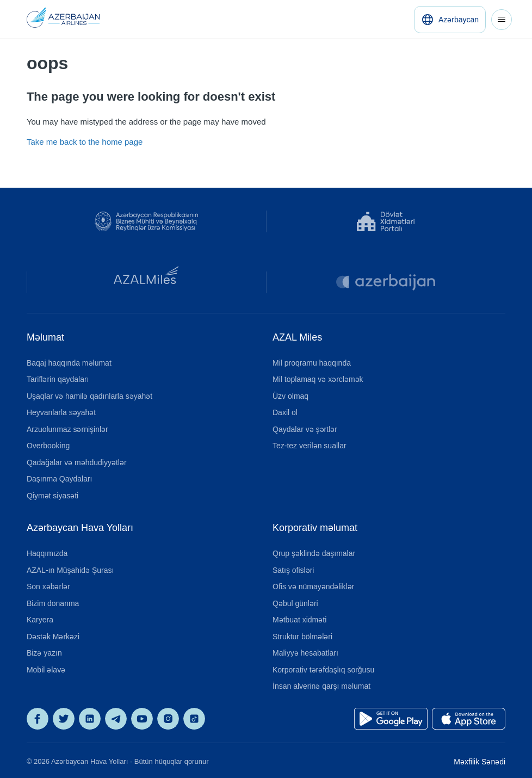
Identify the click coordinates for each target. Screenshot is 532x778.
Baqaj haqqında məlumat (69, 363)
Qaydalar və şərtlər (305, 429)
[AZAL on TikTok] (194, 719)
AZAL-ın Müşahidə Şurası (70, 570)
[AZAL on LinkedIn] (90, 719)
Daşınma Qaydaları (60, 479)
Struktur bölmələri (302, 637)
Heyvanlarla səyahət (61, 412)
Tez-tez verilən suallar (310, 446)
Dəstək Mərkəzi (53, 637)
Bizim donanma (53, 603)
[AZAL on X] (64, 719)
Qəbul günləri (295, 603)
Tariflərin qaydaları (58, 379)
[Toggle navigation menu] (502, 20)
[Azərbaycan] (450, 20)
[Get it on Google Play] (391, 719)
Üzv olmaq (290, 396)
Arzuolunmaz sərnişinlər (67, 429)
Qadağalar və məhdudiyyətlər (77, 462)
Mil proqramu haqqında (312, 363)
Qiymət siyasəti (52, 496)
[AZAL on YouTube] (142, 719)
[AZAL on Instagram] (168, 719)
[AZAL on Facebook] (38, 719)
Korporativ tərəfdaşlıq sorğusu (323, 670)
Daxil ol (285, 412)
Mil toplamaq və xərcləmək (318, 379)
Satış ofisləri (293, 570)
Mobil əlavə (46, 670)
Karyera (40, 620)
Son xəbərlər (48, 586)
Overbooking (48, 446)
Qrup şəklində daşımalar (314, 553)
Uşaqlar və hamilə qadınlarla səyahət (89, 396)
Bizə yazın (44, 653)
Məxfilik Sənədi (480, 762)
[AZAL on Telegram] (116, 719)
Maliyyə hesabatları (305, 653)
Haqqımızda (47, 553)
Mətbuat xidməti (299, 620)
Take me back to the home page (85, 142)
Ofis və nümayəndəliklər (313, 586)
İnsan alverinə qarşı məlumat (321, 686)
